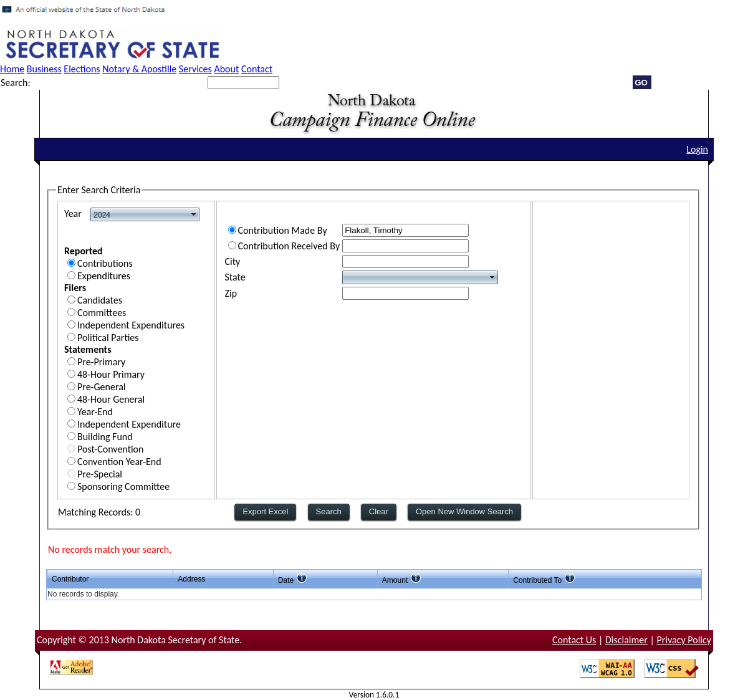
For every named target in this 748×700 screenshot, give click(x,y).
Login (697, 149)
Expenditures (104, 276)
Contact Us (574, 640)
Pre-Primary (101, 362)
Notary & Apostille (139, 69)
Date (286, 580)
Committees (102, 313)
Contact (257, 69)
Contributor (70, 579)
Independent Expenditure (129, 424)
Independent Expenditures (131, 325)
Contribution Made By (283, 230)
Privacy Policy (684, 640)
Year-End (95, 412)
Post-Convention (110, 449)
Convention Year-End (119, 462)
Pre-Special (100, 474)
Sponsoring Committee (123, 487)
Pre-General (102, 387)
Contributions (105, 263)
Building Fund (105, 437)
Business (44, 69)
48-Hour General (111, 399)
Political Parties (108, 338)
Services (195, 69)
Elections (82, 69)
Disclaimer (626, 640)
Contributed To (537, 580)
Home (12, 69)
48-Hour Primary (111, 374)
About (226, 69)
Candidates (100, 300)
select (194, 214)
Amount (395, 580)
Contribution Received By (289, 246)
